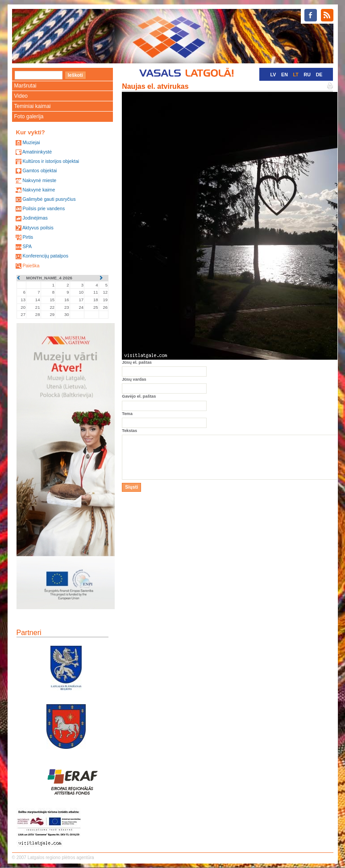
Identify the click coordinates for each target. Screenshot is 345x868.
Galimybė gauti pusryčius (49, 199)
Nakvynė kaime (39, 190)
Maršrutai (25, 86)
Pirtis (28, 237)
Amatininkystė (37, 152)
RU (307, 75)
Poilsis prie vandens (44, 208)
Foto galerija (29, 116)
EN (285, 75)
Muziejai (31, 142)
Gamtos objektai (39, 170)
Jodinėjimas (35, 218)
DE (319, 75)
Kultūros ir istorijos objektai (51, 161)
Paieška (31, 266)
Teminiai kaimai (33, 106)
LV (273, 75)
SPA (27, 246)
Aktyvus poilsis (38, 228)
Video (21, 96)
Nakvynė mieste (39, 180)
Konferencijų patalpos (45, 256)
